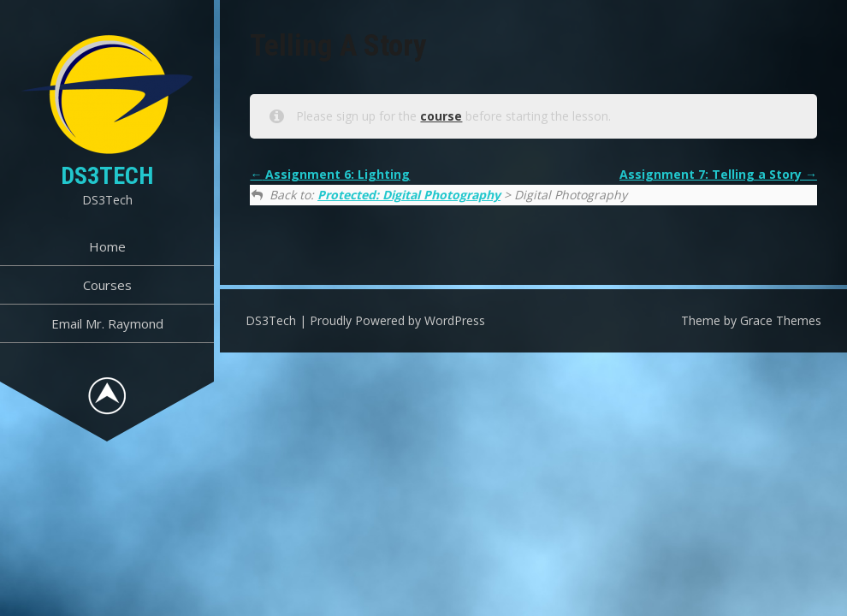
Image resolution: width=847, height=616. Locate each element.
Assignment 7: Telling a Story (718, 174)
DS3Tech (107, 176)
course (441, 116)
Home (107, 246)
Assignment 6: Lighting (330, 174)
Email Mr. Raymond (107, 323)
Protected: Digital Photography (409, 195)
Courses (107, 285)
